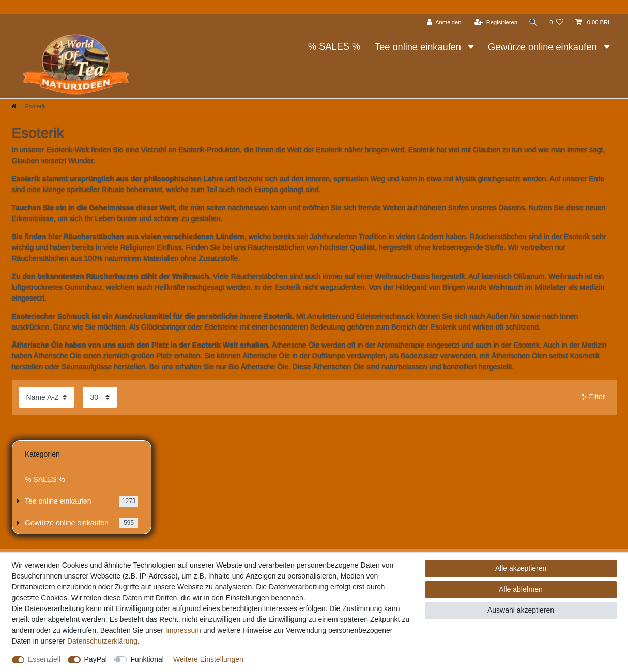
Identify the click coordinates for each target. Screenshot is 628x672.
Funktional (147, 659)
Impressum (183, 630)
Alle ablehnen (521, 589)
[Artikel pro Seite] (100, 397)
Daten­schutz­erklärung (102, 641)
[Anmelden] (444, 22)
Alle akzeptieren (521, 568)
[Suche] (533, 22)
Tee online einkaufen (419, 47)
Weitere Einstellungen (208, 659)
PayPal (96, 659)
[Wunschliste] (556, 22)
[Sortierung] (47, 397)
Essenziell (44, 659)
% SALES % (334, 46)
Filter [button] (593, 397)
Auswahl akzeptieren (521, 610)
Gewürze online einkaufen (543, 47)
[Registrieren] (496, 22)
